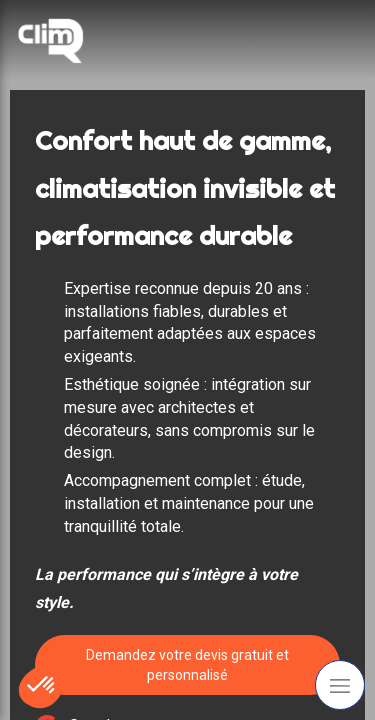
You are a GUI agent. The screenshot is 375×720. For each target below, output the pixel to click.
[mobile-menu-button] (340, 685)
